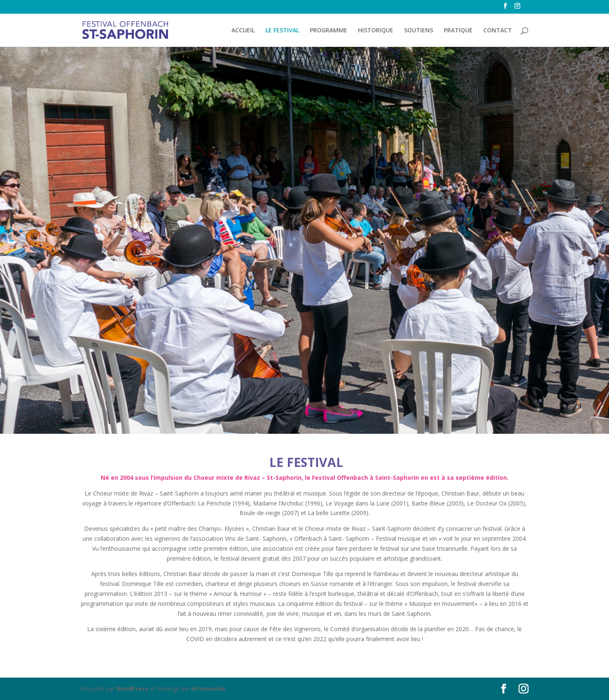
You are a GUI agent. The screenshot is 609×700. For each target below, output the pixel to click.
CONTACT (498, 31)
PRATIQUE (458, 31)
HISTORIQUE (376, 31)
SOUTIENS (419, 31)
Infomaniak (208, 689)
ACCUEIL (243, 31)
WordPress (132, 689)
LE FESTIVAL (282, 31)
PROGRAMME (329, 31)
